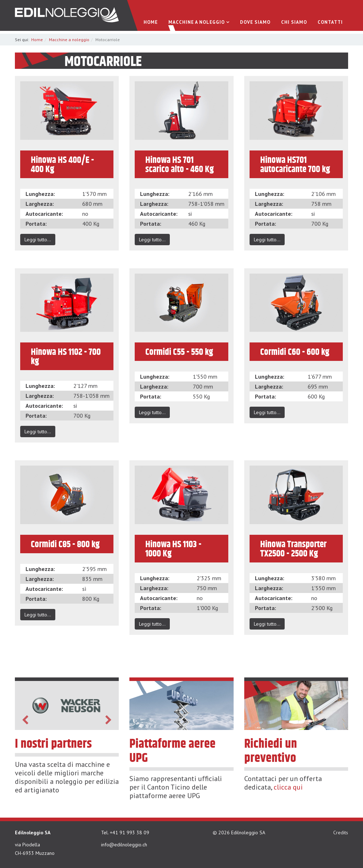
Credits (341, 833)
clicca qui (288, 787)
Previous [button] (25, 720)
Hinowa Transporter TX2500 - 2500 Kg (293, 549)
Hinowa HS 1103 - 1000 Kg (173, 549)
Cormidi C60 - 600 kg (295, 352)
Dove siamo (255, 23)
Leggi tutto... (38, 240)
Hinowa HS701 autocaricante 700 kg (295, 165)
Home (151, 23)
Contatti (330, 23)
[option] (67, 705)
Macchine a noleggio (197, 23)
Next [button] (108, 720)
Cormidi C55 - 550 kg (179, 352)
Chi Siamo (294, 23)
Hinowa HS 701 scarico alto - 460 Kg (180, 165)
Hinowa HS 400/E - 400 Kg (62, 165)
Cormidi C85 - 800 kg (65, 544)
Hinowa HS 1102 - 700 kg (66, 357)
